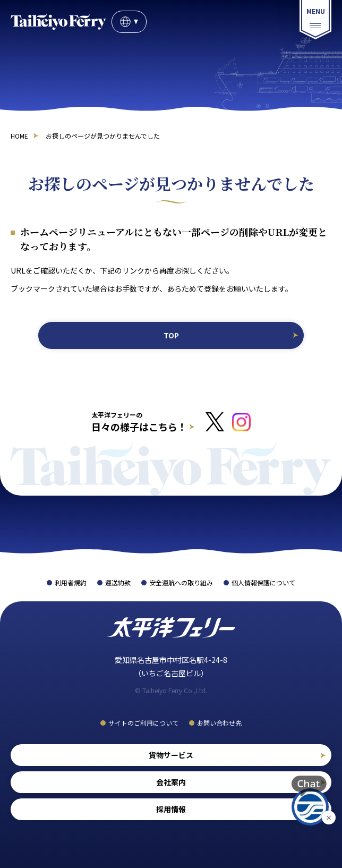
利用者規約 (71, 582)
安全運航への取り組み (181, 582)
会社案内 (171, 782)
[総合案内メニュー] (315, 20)
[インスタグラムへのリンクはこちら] (241, 422)
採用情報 (171, 809)
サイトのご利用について (143, 723)
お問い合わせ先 (219, 723)
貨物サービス (171, 755)
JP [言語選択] (129, 22)
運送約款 (118, 582)
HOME (19, 136)
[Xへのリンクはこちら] (215, 422)
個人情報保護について (263, 582)
